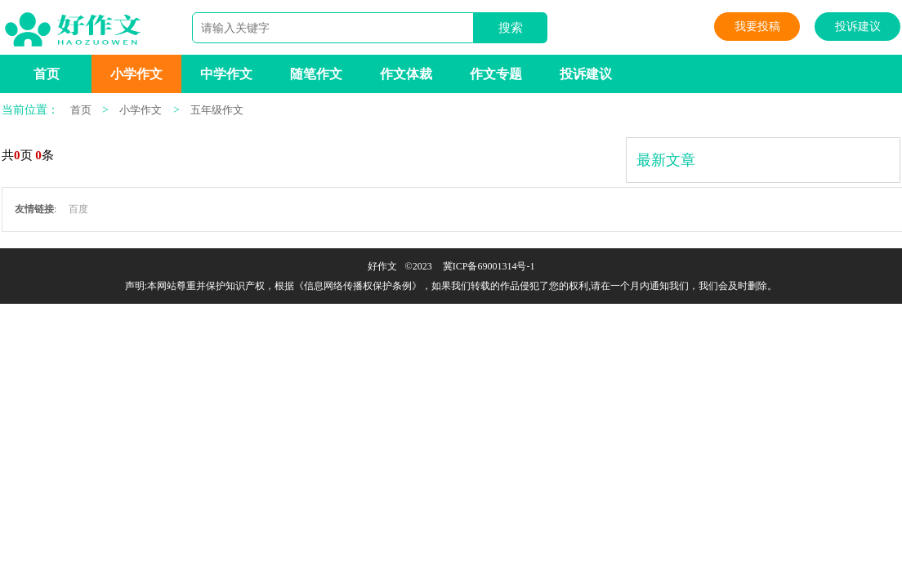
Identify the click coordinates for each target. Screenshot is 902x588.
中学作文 (226, 74)
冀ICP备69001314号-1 (489, 266)
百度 (78, 209)
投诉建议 (858, 27)
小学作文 (136, 74)
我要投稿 (757, 27)
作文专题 (496, 74)
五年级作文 (217, 110)
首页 (47, 74)
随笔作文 (316, 74)
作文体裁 (406, 74)
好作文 (382, 266)
